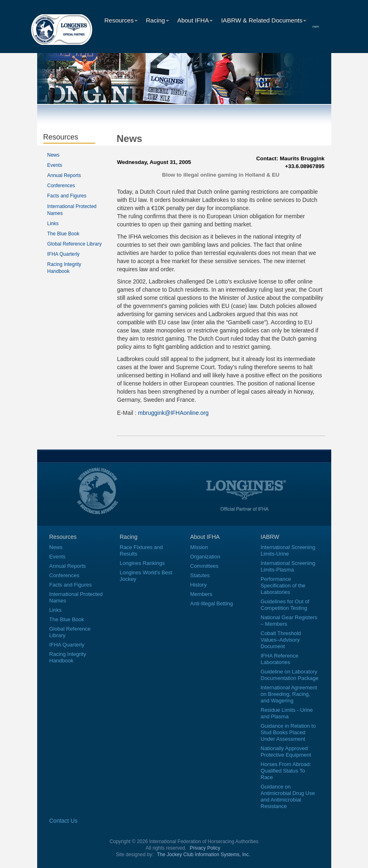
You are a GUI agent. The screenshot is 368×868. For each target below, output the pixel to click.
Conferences (61, 186)
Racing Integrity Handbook (68, 657)
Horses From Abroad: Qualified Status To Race (286, 771)
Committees (204, 566)
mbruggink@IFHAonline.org (173, 413)
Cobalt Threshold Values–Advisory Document (281, 640)
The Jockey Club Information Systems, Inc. (203, 855)
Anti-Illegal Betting (212, 603)
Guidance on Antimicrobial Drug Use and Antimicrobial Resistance (288, 796)
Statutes (200, 575)
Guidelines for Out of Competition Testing (285, 605)
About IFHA (195, 20)
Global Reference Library (75, 244)
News (54, 155)
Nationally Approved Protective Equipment (286, 752)
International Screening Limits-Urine (288, 550)
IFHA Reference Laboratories (280, 659)
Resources (121, 20)
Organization (205, 557)
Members (201, 594)
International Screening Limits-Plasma (288, 566)
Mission (199, 547)
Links (53, 224)
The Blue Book (64, 234)
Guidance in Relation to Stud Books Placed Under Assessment (288, 732)
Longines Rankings (142, 563)
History (198, 585)
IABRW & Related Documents (264, 20)
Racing (157, 20)
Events (55, 165)
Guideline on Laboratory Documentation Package (290, 675)
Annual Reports (64, 175)
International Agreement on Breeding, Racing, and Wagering (289, 694)
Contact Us (64, 821)
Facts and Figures (67, 196)
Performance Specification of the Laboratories (283, 586)
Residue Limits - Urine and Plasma (287, 713)
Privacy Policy (205, 848)
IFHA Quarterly (64, 254)
